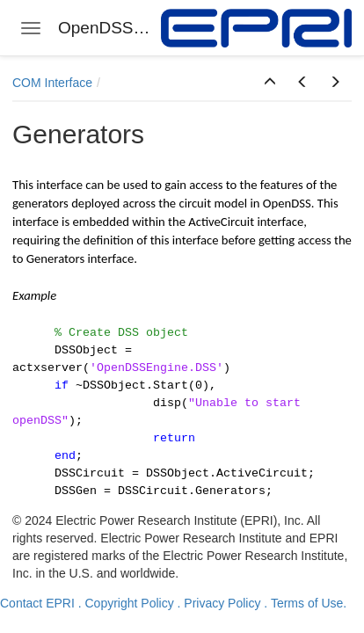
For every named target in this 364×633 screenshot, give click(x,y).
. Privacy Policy (219, 603)
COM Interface (52, 83)
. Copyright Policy (126, 603)
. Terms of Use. (305, 603)
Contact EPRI (37, 603)
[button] (270, 83)
